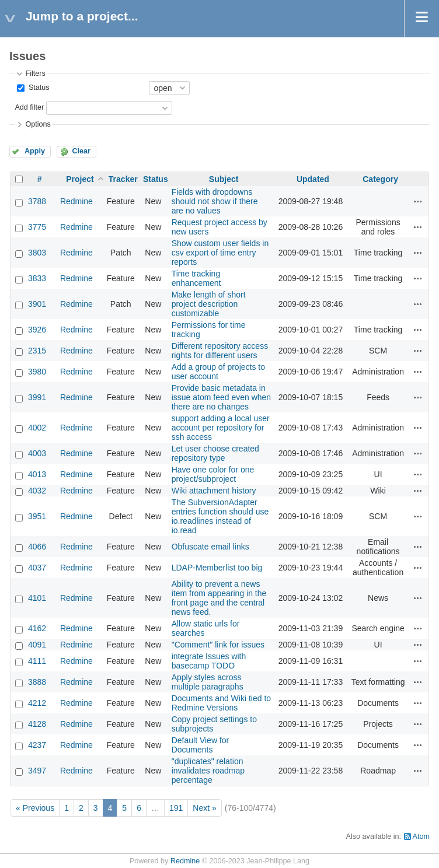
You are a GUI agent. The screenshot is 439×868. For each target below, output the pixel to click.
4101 (37, 598)
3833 (37, 278)
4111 (37, 661)
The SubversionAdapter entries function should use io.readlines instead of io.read (220, 516)
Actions (418, 201)
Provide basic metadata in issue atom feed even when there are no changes (221, 397)
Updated (313, 179)
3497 (37, 771)
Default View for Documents (201, 745)
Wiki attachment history (214, 491)
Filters (35, 73)
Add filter (29, 107)
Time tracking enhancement (196, 278)
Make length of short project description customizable (209, 304)
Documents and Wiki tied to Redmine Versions (221, 703)
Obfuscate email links (210, 547)
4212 (37, 703)
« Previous (35, 808)
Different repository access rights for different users (220, 351)
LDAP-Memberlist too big (217, 568)
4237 (37, 745)
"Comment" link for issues (218, 645)
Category (380, 179)
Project (80, 179)
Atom (421, 836)
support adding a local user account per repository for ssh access (221, 428)
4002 (37, 428)
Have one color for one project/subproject (213, 474)
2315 (37, 351)
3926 (37, 330)
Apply (35, 151)
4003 (37, 453)
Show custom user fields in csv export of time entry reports (220, 253)
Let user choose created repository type (215, 453)
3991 (37, 397)
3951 (37, 516)
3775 (37, 227)
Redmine (76, 201)
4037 (37, 568)
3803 (37, 253)
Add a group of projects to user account (218, 372)
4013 (37, 474)
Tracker (123, 179)
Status (38, 87)
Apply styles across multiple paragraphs (208, 682)
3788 (37, 201)
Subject (224, 179)
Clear (81, 151)
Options (38, 124)
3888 (37, 682)
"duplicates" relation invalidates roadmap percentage (208, 771)
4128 (37, 724)
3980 (37, 372)
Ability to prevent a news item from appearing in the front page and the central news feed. (219, 598)
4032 (37, 491)
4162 (37, 628)
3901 (37, 304)
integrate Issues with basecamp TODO (209, 661)
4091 (37, 645)
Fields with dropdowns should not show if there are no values (215, 201)
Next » (204, 808)
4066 (37, 547)
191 (176, 808)
